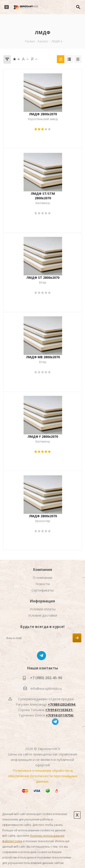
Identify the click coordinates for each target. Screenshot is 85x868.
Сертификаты (43, 590)
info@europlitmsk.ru (46, 688)
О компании (42, 577)
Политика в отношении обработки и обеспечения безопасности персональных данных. (43, 776)
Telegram (41, 656)
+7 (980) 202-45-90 (46, 678)
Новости (43, 584)
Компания (43, 570)
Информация (42, 601)
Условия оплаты (43, 609)
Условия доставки (43, 615)
